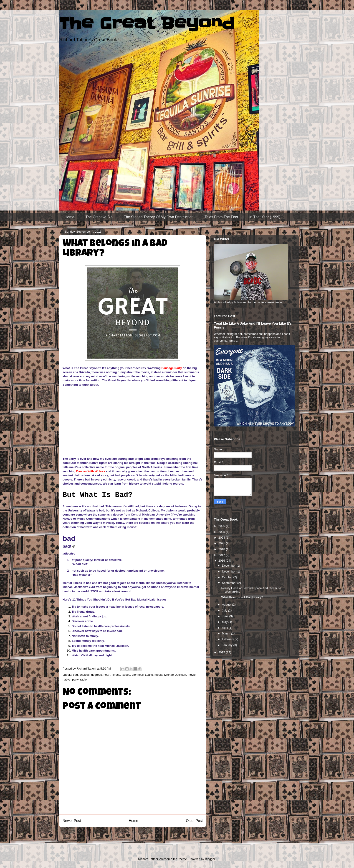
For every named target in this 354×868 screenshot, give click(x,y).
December (229, 566)
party (75, 679)
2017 (222, 555)
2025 (222, 532)
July (225, 610)
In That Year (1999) (265, 217)
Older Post (194, 821)
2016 (222, 561)
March (227, 633)
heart (107, 675)
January (228, 645)
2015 (222, 652)
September (230, 583)
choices (84, 675)
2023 (222, 538)
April (225, 628)
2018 (222, 549)
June (226, 616)
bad (76, 675)
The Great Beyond (147, 23)
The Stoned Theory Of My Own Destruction (159, 217)
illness (116, 675)
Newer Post (72, 821)
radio (83, 679)
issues (126, 675)
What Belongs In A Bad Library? (242, 597)
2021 (222, 543)
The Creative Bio (99, 217)
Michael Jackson (175, 675)
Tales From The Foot (221, 217)
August (227, 605)
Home (70, 217)
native (67, 679)
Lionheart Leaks (142, 675)
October (228, 577)
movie (192, 675)
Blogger (210, 859)
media (158, 675)
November (229, 571)
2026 (222, 526)
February (228, 639)
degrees (97, 675)
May (225, 622)
